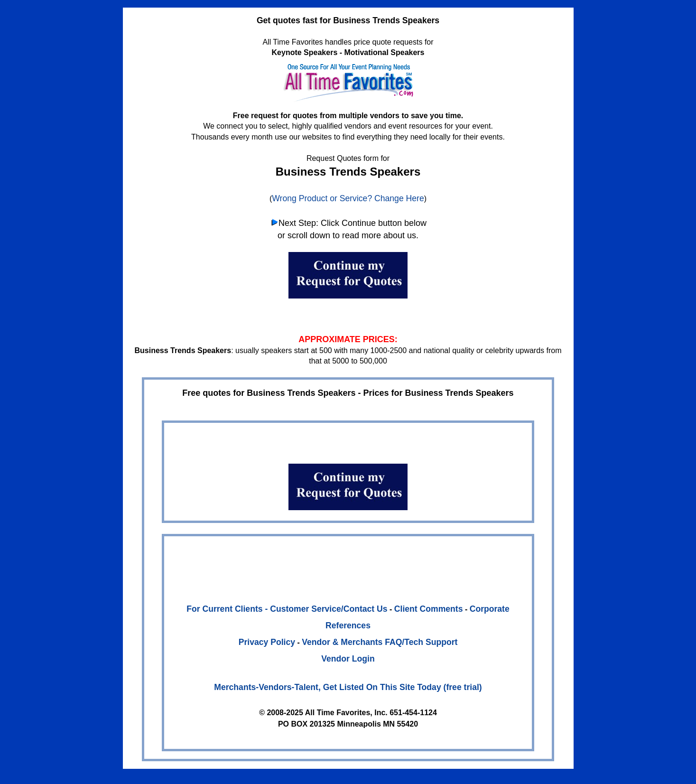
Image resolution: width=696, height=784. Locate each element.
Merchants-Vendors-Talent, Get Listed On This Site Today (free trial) (348, 687)
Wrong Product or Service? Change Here (348, 198)
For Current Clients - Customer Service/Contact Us (287, 609)
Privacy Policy (267, 642)
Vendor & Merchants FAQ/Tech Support (380, 642)
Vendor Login (348, 659)
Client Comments (429, 609)
